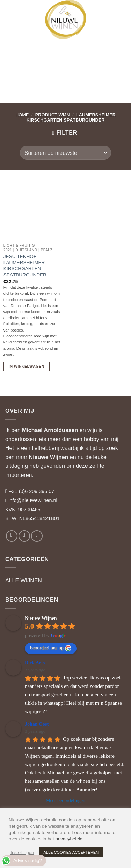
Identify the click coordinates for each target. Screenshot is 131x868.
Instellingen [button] (22, 852)
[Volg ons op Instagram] (24, 536)
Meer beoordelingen (65, 801)
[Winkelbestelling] (65, 153)
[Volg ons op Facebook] (12, 536)
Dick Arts (35, 663)
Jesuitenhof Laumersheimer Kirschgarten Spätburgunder (25, 266)
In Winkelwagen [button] (27, 366)
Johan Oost (37, 724)
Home (22, 115)
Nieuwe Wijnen (49, 457)
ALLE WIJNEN (24, 580)
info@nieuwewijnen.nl (33, 500)
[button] (12, 11)
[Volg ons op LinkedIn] (37, 536)
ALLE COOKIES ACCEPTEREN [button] (71, 852)
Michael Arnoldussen (50, 430)
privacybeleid (69, 839)
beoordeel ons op (51, 648)
